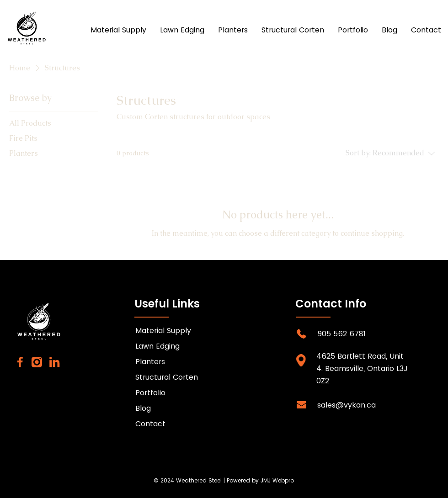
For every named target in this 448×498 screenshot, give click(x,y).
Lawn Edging (157, 346)
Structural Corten (167, 377)
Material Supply (163, 331)
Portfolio (150, 393)
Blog (143, 408)
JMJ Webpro (277, 480)
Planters (150, 362)
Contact (150, 424)
